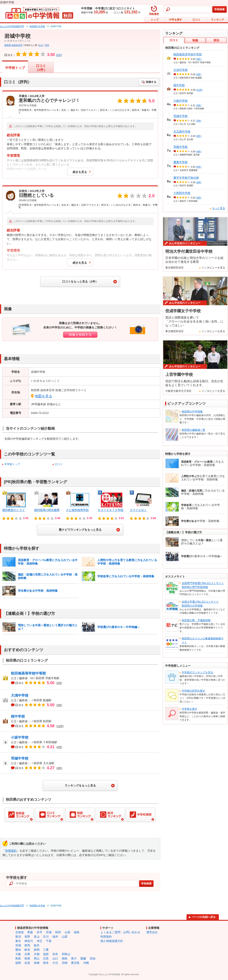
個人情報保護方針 (112, 941)
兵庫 (27, 954)
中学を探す (176, 20)
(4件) (199, 105)
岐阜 (27, 950)
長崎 (37, 963)
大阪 (18, 954)
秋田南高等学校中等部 (28, 673)
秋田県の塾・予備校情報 (196, 620)
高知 (93, 958)
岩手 (40, 932)
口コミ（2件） (41, 68)
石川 (46, 937)
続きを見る (80, 172)
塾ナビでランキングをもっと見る (80, 530)
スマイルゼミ (138, 510)
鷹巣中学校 (180, 162)
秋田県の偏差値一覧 (193, 430)
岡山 (37, 958)
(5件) (199, 59)
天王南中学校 (182, 132)
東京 (18, 941)
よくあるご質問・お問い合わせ (120, 932)
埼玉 (40, 941)
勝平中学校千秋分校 (186, 178)
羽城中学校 (20, 758)
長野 (27, 937)
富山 (37, 937)
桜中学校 (18, 716)
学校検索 (219, 9)
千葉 (49, 941)
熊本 (46, 963)
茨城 (18, 945)
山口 (55, 958)
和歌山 (66, 954)
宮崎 (65, 963)
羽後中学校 (180, 147)
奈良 (55, 954)
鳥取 (18, 958)
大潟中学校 (20, 695)
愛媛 (83, 958)
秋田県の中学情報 (192, 412)
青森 (30, 932)
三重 (46, 950)
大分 (55, 963)
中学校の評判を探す (193, 691)
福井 (55, 937)
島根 (27, 958)
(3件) (199, 74)
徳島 (65, 958)
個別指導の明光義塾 (47, 510)
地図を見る (43, 396)
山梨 (65, 937)
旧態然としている (36, 195)
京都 (37, 954)
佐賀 (27, 963)
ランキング (218, 20)
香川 (74, 958)
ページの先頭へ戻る (204, 917)
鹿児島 (75, 963)
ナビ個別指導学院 (77, 510)
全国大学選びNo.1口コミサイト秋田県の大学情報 (200, 604)
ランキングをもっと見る (80, 786)
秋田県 (8, 45)
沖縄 (86, 963)
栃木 (37, 945)
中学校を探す (190, 709)
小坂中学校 (20, 737)
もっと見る (219, 208)
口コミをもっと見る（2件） (80, 282)
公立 (41, 45)
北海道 (20, 932)
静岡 (37, 950)
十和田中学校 (182, 193)
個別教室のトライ (14, 510)
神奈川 (29, 941)
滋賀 (46, 954)
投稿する (151, 82)
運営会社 (152, 932)
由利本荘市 (17, 45)
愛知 (18, 950)
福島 (77, 932)
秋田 (58, 932)
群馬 (27, 945)
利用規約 (11, 851)
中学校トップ (15, 68)
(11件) (199, 90)
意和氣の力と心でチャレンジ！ (49, 100)
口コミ (197, 20)
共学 (47, 45)
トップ (155, 20)
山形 (67, 932)
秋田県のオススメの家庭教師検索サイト (203, 640)
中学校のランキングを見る (197, 672)
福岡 (18, 963)
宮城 (49, 932)
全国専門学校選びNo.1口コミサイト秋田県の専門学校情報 (203, 585)
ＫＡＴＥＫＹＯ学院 (111, 510)
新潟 (18, 937)
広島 (46, 958)
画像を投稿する (80, 335)
